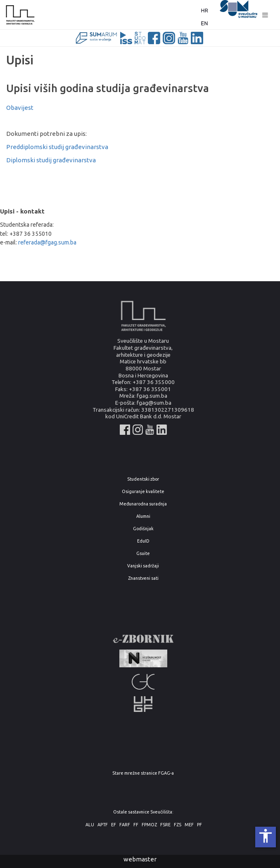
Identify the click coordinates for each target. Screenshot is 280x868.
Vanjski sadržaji (143, 566)
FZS (178, 825)
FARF (125, 825)
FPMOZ (149, 825)
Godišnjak (143, 529)
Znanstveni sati (143, 578)
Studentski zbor (143, 479)
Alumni (143, 516)
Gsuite (143, 554)
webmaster (140, 859)
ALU (90, 825)
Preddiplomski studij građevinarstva (57, 147)
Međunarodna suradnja (143, 504)
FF (136, 825)
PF (199, 825)
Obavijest (20, 108)
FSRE (165, 825)
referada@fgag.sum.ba (47, 242)
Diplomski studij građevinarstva (51, 160)
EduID (143, 541)
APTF (103, 825)
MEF (189, 825)
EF (114, 825)
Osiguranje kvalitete (143, 492)
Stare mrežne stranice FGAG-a (143, 773)
